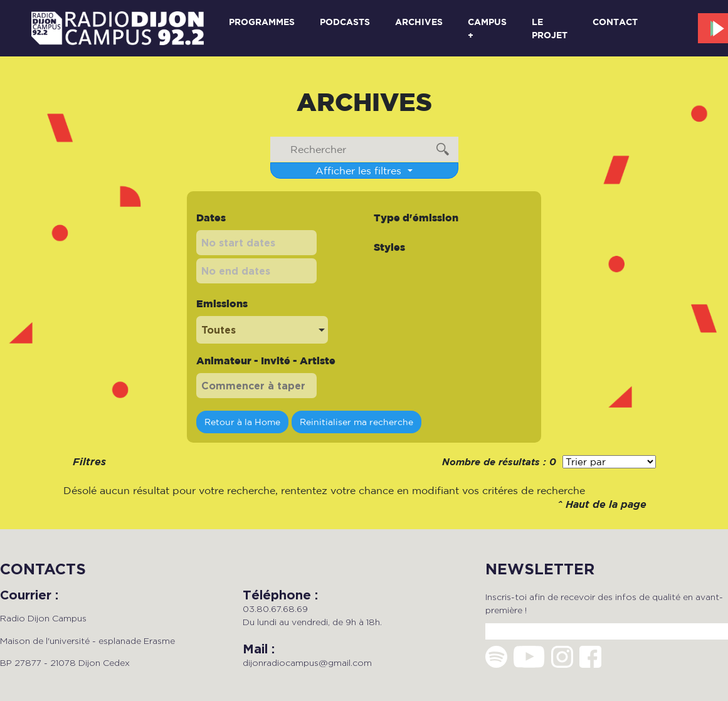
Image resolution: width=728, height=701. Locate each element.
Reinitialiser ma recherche (356, 422)
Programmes (262, 22)
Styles (389, 247)
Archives (419, 22)
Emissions (222, 303)
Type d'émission (416, 218)
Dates (211, 218)
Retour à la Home (242, 422)
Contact (615, 22)
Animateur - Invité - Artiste (266, 361)
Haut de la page (606, 505)
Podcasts (345, 22)
